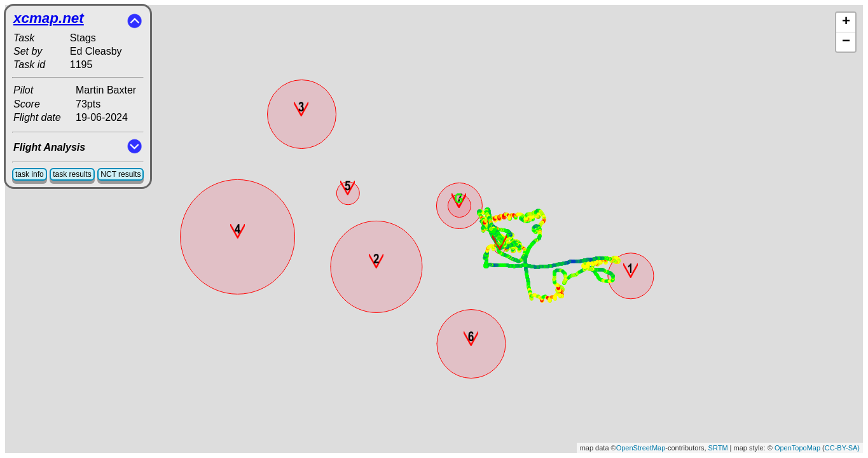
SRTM (718, 448)
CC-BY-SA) (842, 448)
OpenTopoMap (797, 448)
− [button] (846, 42)
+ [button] (846, 22)
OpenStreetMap (641, 448)
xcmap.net (49, 18)
